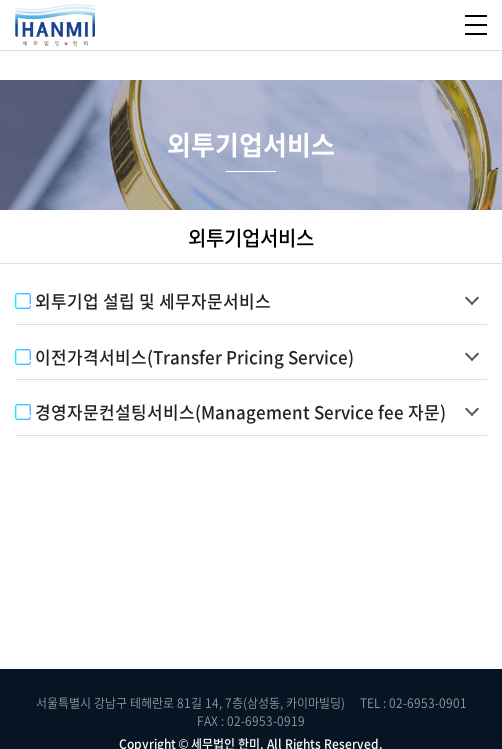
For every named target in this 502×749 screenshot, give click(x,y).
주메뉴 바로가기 (0, 0)
